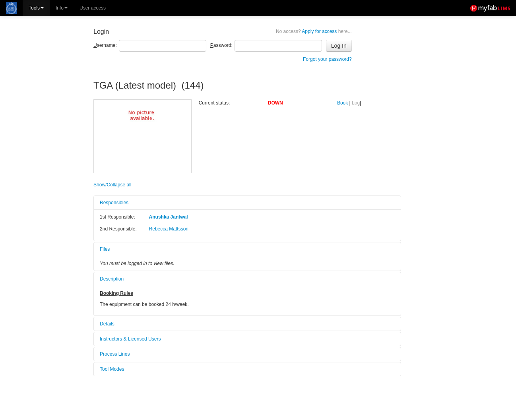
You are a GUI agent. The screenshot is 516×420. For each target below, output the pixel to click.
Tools (36, 8)
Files (105, 249)
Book (342, 103)
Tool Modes (112, 369)
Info (62, 8)
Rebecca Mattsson (169, 229)
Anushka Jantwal (169, 217)
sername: (105, 45)
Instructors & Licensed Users (130, 339)
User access (93, 8)
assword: (221, 45)
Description (112, 279)
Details (107, 324)
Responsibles (114, 203)
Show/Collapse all (112, 185)
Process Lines (115, 354)
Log (356, 103)
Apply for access (314, 31)
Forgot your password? (327, 59)
